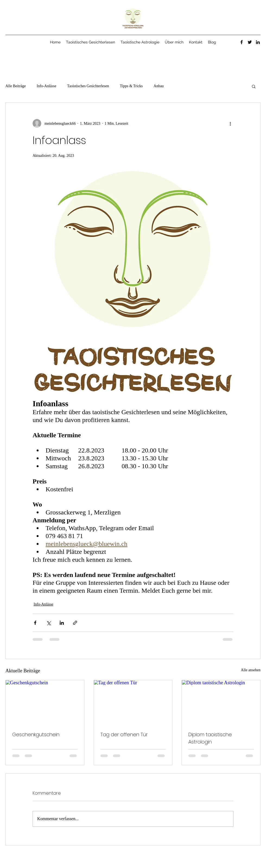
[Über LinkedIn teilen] (62, 623)
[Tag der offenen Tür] (133, 702)
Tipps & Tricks (131, 86)
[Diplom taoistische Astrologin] (221, 702)
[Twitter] (250, 42)
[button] (254, 86)
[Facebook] (242, 42)
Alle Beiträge (16, 86)
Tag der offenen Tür (124, 734)
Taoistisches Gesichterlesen (88, 86)
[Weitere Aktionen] (230, 123)
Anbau (159, 86)
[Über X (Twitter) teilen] (48, 623)
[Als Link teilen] (75, 623)
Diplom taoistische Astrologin (210, 738)
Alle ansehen (251, 670)
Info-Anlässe (46, 86)
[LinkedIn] (258, 42)
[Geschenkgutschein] (45, 702)
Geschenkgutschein (36, 734)
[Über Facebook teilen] (35, 623)
